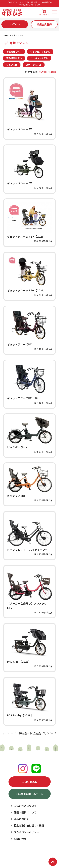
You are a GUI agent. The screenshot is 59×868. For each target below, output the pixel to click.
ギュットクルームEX (20, 129)
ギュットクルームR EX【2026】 (27, 237)
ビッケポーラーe (17, 447)
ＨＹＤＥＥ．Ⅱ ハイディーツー (27, 550)
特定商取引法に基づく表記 (29, 825)
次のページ (50, 733)
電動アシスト (17, 35)
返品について (21, 819)
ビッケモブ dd (16, 496)
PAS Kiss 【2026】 (19, 662)
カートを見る (44, 12)
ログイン (15, 24)
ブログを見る (30, 782)
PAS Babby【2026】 (20, 715)
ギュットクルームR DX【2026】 (27, 290)
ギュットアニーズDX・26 (22, 398)
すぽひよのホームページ (30, 794)
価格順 (43, 72)
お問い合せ (20, 839)
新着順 (52, 72)
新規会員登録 (44, 24)
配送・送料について (25, 812)
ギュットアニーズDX (19, 344)
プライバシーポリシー (26, 832)
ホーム (6, 35)
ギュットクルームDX (20, 183)
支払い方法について (25, 806)
